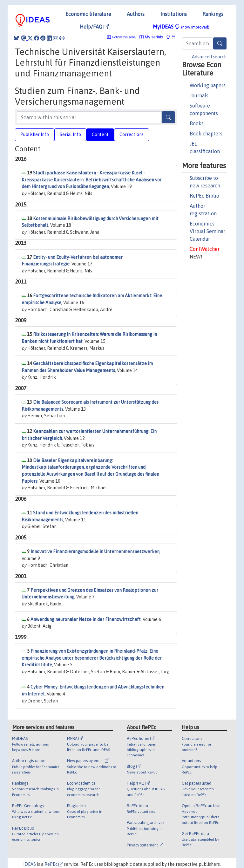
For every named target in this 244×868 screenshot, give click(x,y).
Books (197, 123)
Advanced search (209, 57)
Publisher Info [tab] (35, 134)
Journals (199, 95)
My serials (151, 37)
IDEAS (30, 864)
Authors (136, 14)
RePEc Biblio (204, 196)
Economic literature (88, 14)
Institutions (174, 14)
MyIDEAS (181, 27)
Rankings (213, 14)
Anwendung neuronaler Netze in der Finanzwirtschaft (86, 619)
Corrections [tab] (132, 134)
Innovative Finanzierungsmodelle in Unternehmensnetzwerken (95, 551)
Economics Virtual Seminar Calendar (207, 231)
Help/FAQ (94, 27)
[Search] (220, 43)
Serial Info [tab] (70, 134)
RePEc (54, 864)
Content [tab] (100, 134)
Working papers (208, 85)
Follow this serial (125, 37)
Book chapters (206, 134)
